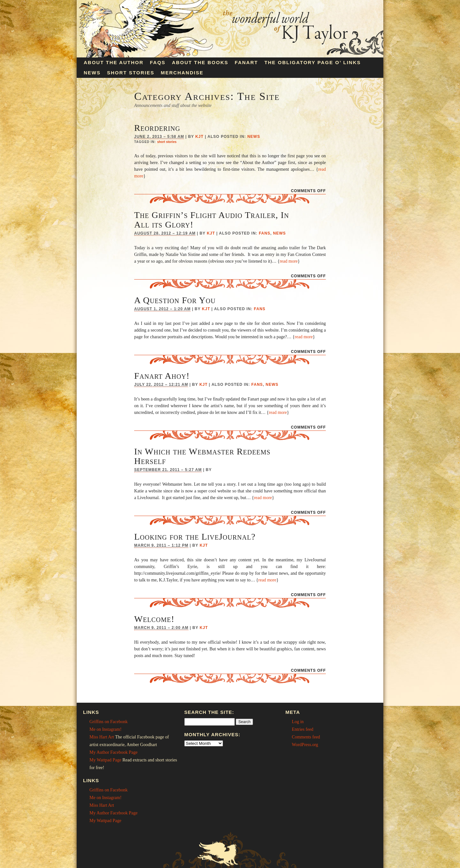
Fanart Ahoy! (162, 376)
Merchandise (182, 73)
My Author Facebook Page (113, 752)
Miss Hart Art (102, 737)
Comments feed (306, 737)
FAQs (158, 62)
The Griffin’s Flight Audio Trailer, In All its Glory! (212, 220)
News (92, 73)
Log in (298, 722)
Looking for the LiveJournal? (195, 537)
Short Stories (131, 73)
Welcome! (154, 619)
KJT (199, 137)
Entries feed (303, 729)
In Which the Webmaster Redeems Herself (202, 456)
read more (288, 261)
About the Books (200, 62)
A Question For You (175, 300)
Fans (264, 233)
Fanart (246, 62)
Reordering (157, 128)
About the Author (114, 62)
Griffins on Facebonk (109, 722)
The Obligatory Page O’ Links (313, 62)
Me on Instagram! (105, 729)
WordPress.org (305, 745)
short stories (167, 142)
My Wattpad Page (105, 760)
